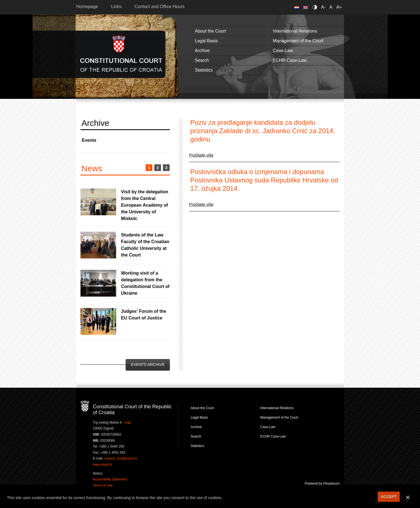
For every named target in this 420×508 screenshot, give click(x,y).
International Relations (295, 31)
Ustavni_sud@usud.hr (121, 458)
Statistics (204, 70)
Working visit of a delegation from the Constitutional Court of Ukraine (145, 283)
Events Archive (148, 365)
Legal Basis (207, 41)
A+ (339, 7)
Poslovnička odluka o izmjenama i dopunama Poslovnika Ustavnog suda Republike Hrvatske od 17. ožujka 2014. (264, 180)
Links (116, 7)
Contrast (316, 7)
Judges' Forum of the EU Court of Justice (144, 315)
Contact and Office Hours (159, 7)
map (128, 422)
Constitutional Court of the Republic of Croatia (121, 54)
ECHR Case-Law (290, 60)
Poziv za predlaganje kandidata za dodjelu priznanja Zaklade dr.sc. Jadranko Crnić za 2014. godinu (263, 131)
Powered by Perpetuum (322, 483)
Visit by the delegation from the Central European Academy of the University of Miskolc (145, 205)
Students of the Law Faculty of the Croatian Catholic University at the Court (145, 245)
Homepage (87, 7)
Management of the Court (298, 41)
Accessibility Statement (110, 479)
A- (323, 7)
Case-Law (283, 51)
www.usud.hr (103, 465)
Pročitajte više (201, 155)
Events (89, 140)
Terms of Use (103, 485)
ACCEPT (389, 497)
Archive (202, 51)
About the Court (211, 31)
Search (202, 60)
